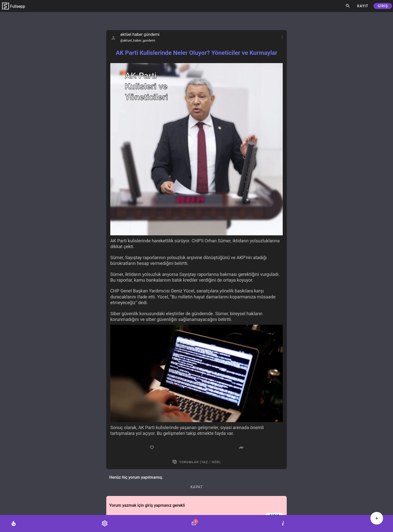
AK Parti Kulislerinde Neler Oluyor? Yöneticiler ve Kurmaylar (197, 53)
